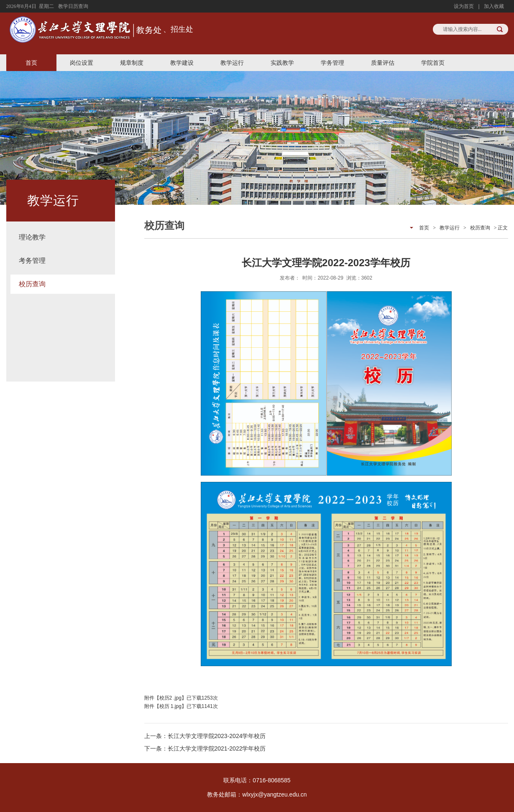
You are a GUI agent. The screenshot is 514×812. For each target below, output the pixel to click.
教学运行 (232, 63)
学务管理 (332, 63)
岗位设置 (82, 63)
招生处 (182, 29)
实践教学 (282, 63)
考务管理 (32, 261)
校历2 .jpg (170, 698)
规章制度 (132, 63)
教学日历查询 (73, 6)
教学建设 (182, 63)
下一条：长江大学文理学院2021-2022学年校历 (205, 748)
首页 (31, 63)
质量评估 (383, 63)
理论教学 (32, 237)
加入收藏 (494, 6)
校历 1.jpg (170, 706)
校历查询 (32, 284)
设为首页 (464, 6)
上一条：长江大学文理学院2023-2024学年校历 (205, 736)
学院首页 (433, 63)
